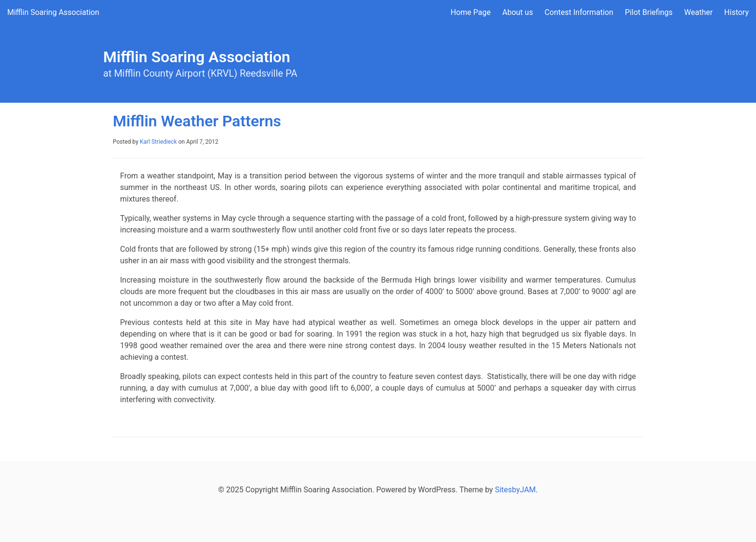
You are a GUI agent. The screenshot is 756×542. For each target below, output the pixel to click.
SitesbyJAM (515, 490)
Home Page (471, 12)
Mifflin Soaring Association (53, 12)
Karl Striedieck (158, 142)
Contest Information (579, 12)
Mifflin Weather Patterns (197, 121)
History (736, 12)
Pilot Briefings (649, 12)
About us (518, 12)
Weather (698, 12)
